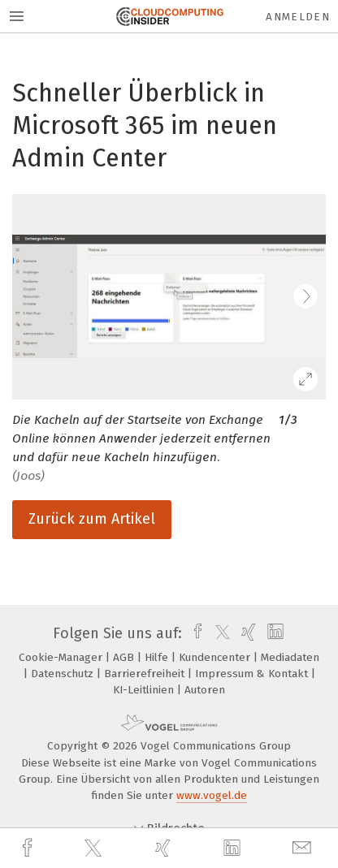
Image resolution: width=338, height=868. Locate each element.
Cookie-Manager (62, 657)
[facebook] (29, 848)
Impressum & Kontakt (253, 674)
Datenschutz (64, 674)
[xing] (165, 848)
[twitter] (95, 849)
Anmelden (298, 17)
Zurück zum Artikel (92, 519)
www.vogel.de (212, 795)
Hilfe (158, 657)
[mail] (304, 848)
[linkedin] (234, 849)
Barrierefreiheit (146, 674)
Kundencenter (216, 657)
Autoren (205, 690)
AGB (125, 657)
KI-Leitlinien (145, 690)
